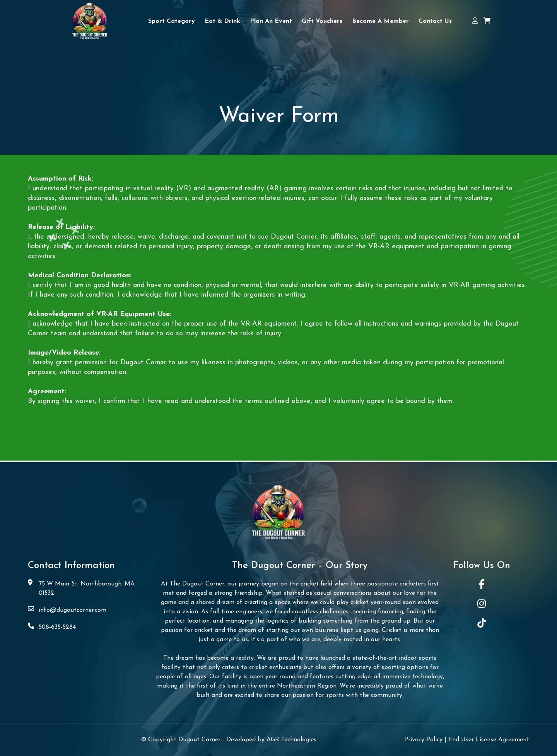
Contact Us (435, 21)
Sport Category (172, 21)
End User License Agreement (489, 740)
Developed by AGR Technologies (271, 740)
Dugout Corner (200, 740)
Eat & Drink (222, 21)
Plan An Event (271, 21)
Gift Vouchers (322, 21)
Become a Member (380, 21)
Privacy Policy (424, 740)
